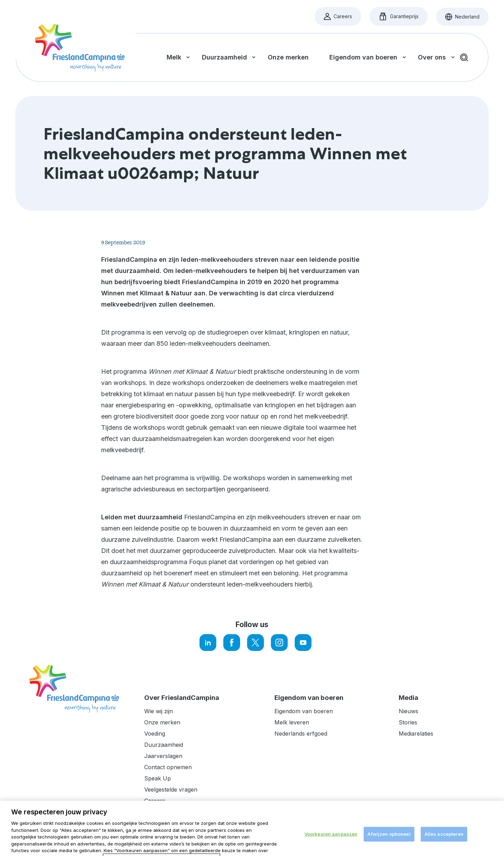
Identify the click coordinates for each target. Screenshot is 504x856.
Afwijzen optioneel (389, 843)
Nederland (467, 19)
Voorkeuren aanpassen (331, 843)
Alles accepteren (444, 843)
